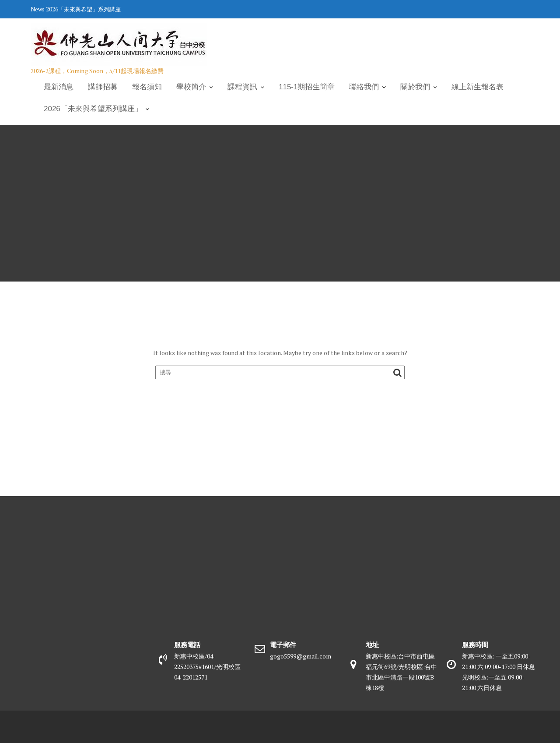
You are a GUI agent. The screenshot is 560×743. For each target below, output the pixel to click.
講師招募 (103, 87)
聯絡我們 (364, 87)
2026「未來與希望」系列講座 (83, 9)
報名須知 (147, 87)
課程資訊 (242, 87)
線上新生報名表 (478, 87)
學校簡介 (191, 87)
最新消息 (59, 87)
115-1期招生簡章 (307, 87)
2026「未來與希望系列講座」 (93, 109)
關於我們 (415, 87)
